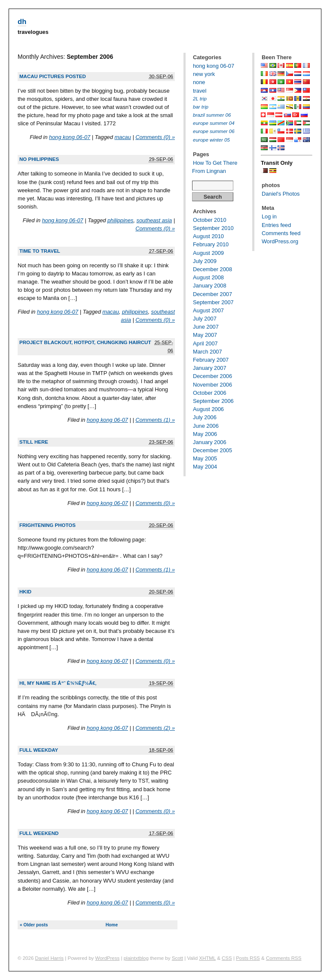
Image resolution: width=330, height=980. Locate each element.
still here (34, 442)
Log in (269, 216)
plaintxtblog (136, 958)
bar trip (201, 107)
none (199, 82)
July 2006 (205, 417)
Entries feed (276, 225)
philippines (120, 220)
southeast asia (154, 220)
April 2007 (205, 343)
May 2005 (205, 458)
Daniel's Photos (281, 194)
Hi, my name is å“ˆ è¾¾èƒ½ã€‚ (58, 683)
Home (112, 925)
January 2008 (210, 286)
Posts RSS (248, 958)
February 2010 (211, 244)
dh (22, 22)
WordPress (108, 958)
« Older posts (34, 925)
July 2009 (205, 261)
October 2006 (210, 393)
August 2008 (208, 277)
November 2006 (212, 385)
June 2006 (206, 426)
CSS (227, 958)
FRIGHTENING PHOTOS (47, 525)
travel (200, 91)
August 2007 (208, 310)
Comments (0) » (155, 137)
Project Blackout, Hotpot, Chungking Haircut (85, 342)
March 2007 (208, 352)
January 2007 (210, 368)
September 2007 (213, 302)
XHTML (207, 958)
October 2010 (210, 220)
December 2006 (212, 376)
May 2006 (205, 434)
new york (204, 74)
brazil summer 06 (212, 115)
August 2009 (208, 253)
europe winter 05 (211, 140)
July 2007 (205, 319)
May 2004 (205, 467)
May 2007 (205, 335)
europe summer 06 (214, 131)
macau (122, 137)
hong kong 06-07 (70, 137)
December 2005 (212, 450)
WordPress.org (280, 241)
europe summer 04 (214, 123)
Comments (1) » (155, 420)
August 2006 (208, 409)
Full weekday (39, 750)
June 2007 (206, 327)
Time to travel (40, 251)
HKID (25, 592)
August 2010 (208, 236)
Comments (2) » (155, 728)
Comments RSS (284, 958)
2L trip (200, 99)
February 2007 (211, 360)
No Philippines (39, 159)
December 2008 (212, 269)
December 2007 (212, 294)
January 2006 (210, 442)
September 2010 (213, 228)
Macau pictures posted (53, 76)
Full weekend (39, 833)
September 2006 (213, 401)
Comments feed (281, 233)
